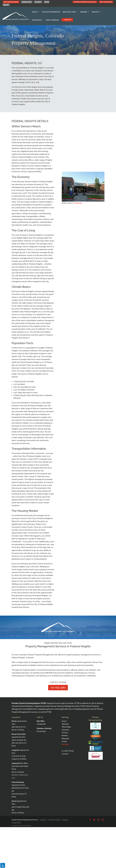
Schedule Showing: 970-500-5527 (85, 2)
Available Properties (51, 12)
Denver (64, 721)
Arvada (64, 741)
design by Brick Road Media (21, 826)
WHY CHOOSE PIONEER (11, 2)
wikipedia (78, 203)
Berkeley (65, 736)
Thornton (65, 733)
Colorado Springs (18, 782)
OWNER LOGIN (27, 2)
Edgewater (66, 739)
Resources (37, 20)
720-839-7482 (58, 688)
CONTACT (44, 820)
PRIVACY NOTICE (54, 820)
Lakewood (65, 730)
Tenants (95, 12)
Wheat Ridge (66, 727)
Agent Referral (53, 20)
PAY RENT (38, 2)
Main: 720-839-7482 (106, 2)
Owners (84, 12)
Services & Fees (69, 12)
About (35, 12)
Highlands (65, 724)
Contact (67, 20)
